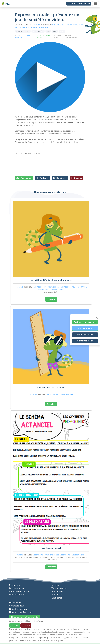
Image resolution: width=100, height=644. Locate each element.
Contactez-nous (85, 341)
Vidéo (62, 31)
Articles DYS (57, 591)
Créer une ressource (19, 591)
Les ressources (17, 588)
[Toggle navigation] (96, 4)
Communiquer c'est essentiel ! (51, 388)
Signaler (76, 178)
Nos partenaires (85, 328)
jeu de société (38, 31)
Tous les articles (59, 588)
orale (55, 31)
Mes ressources (17, 595)
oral (48, 31)
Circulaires (57, 598)
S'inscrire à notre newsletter (25, 617)
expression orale (23, 31)
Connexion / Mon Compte (79, 4)
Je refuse (26, 625)
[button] (60, 178)
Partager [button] (42, 178)
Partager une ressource (85, 322)
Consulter (51, 299)
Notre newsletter (85, 335)
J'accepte (15, 625)
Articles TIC (57, 595)
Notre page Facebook (21, 612)
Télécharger (24, 178)
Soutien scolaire (18, 609)
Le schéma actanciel (51, 548)
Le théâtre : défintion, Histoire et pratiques (51, 280)
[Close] (97, 318)
